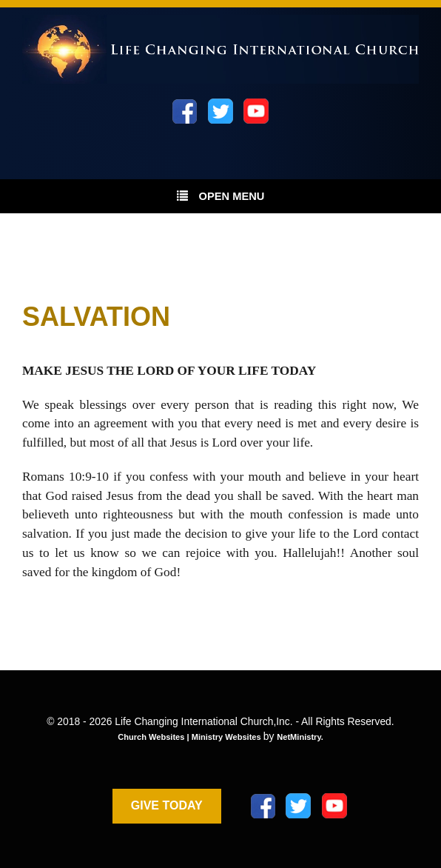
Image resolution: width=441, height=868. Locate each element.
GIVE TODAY (167, 805)
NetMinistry (299, 737)
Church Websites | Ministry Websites (191, 737)
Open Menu (221, 196)
